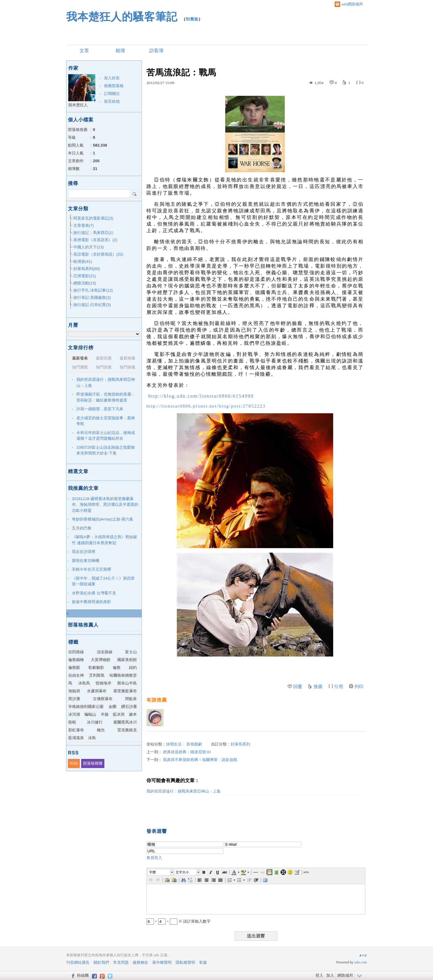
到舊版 (192, 19)
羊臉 (105, 714)
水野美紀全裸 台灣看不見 (94, 593)
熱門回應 (104, 367)
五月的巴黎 (82, 528)
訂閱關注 (112, 94)
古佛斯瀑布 (103, 699)
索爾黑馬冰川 (125, 722)
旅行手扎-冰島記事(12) (93, 290)
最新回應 (104, 358)
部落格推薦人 (83, 625)
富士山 (131, 652)
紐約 (133, 667)
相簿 (120, 51)
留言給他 (112, 101)
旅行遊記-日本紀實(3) (92, 305)
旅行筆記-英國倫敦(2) (92, 297)
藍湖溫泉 (76, 738)
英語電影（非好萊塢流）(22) (98, 254)
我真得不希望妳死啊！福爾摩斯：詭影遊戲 (200, 760)
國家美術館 (127, 660)
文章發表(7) (84, 225)
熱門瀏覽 (80, 367)
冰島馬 (84, 683)
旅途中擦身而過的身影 (91, 602)
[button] (161, 872)
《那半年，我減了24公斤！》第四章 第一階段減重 (105, 581)
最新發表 (80, 358)
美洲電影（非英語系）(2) (95, 240)
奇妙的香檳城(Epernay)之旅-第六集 (103, 519)
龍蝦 (72, 722)
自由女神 (76, 675)
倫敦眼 (74, 667)
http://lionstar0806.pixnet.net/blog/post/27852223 (206, 406)
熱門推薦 (127, 367)
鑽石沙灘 (129, 707)
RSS (74, 763)
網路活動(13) (85, 283)
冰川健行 (95, 722)
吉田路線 (76, 652)
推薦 (318, 687)
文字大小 (182, 872)
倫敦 (117, 667)
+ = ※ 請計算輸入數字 (178, 921)
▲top (363, 955)
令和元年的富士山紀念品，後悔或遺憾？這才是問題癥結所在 (106, 436)
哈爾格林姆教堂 (123, 675)
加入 (330, 975)
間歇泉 (131, 699)
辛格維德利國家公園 (86, 707)
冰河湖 (74, 714)
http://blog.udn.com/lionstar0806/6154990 (201, 396)
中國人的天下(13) (89, 247)
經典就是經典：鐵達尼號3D (187, 752)
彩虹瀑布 (76, 730)
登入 (319, 975)
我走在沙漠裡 (84, 552)
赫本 (133, 714)
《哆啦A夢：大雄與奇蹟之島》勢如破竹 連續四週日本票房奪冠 (104, 540)
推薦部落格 (114, 86)
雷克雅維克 (127, 730)
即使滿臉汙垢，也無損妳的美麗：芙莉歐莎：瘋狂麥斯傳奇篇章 (106, 397)
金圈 (112, 707)
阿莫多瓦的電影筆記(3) (93, 218)
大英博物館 (101, 660)
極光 (101, 730)
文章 (84, 51)
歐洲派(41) (83, 261)
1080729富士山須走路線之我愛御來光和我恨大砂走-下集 (106, 450)
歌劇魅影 (96, 667)
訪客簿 (156, 51)
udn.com (361, 962)
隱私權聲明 (185, 962)
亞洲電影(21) (85, 276)
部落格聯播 (93, 763)
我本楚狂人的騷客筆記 (122, 17)
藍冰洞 (119, 714)
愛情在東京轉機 (86, 561)
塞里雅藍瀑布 (125, 691)
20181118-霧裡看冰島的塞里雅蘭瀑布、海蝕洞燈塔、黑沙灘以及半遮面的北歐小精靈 (105, 505)
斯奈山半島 (127, 683)
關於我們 (101, 962)
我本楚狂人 (78, 105)
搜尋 (135, 194)
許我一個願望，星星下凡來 (100, 409)
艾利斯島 (97, 675)
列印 (359, 687)
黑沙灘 (74, 699)
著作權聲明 (162, 962)
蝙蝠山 (90, 714)
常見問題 (121, 962)
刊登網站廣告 (78, 962)
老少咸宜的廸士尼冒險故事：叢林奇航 (106, 421)
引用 (339, 687)
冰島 (92, 738)
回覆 (298, 687)
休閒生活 (174, 744)
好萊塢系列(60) (87, 269)
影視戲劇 (194, 744)
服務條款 (140, 962)
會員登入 (154, 858)
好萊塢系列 (240, 744)
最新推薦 (127, 358)
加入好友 (112, 78)
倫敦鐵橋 (76, 660)
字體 (152, 872)
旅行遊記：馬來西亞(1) (93, 233)
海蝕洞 (74, 691)
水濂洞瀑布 (97, 691)
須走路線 (105, 652)
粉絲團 (83, 975)
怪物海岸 (103, 683)
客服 (203, 962)
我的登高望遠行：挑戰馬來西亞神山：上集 (184, 791)
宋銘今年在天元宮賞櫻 (91, 569)
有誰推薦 (157, 700)
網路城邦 (345, 975)
